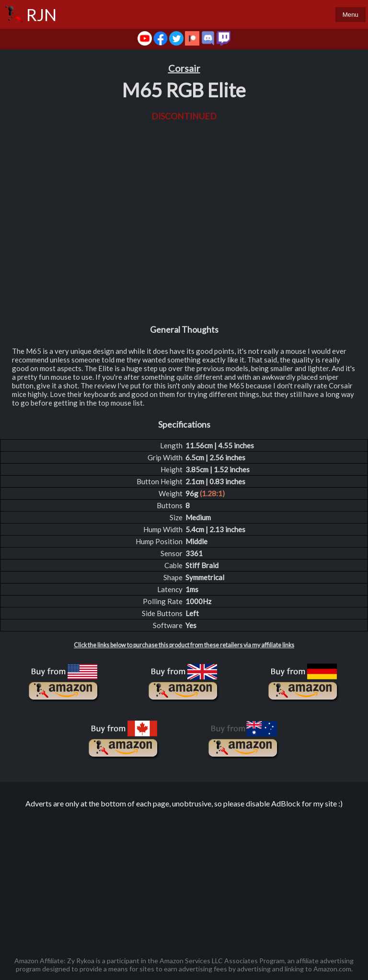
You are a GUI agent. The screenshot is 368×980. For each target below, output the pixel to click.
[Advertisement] (184, 877)
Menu (351, 15)
